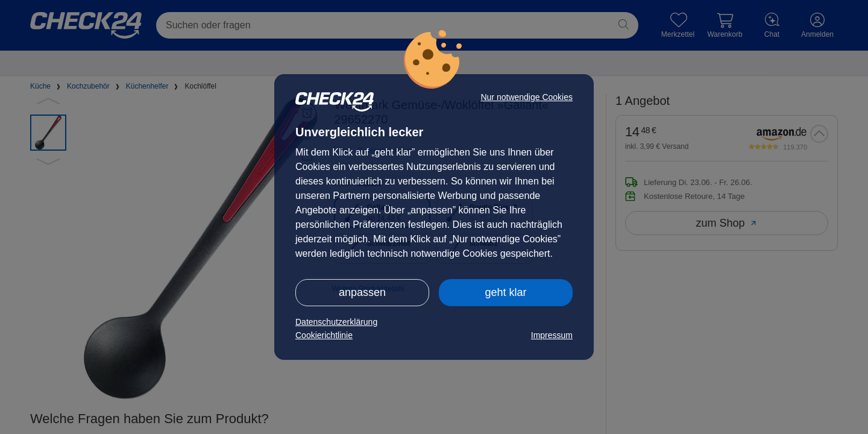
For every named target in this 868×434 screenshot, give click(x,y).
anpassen (362, 292)
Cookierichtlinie (324, 335)
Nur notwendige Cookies (527, 97)
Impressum (552, 335)
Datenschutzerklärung (336, 322)
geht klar (505, 292)
